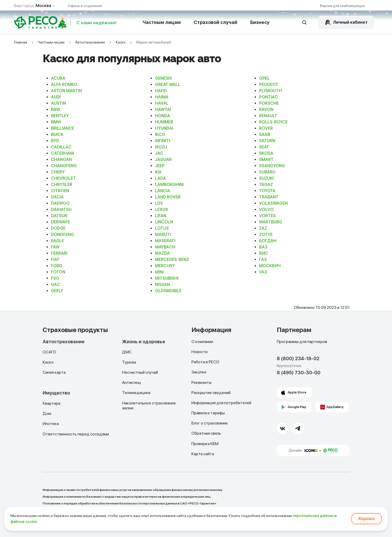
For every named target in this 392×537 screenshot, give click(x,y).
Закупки (199, 372)
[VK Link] (282, 428)
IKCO (160, 135)
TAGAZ (266, 185)
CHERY (58, 172)
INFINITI (163, 141)
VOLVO (266, 210)
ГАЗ (263, 260)
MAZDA (162, 253)
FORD (57, 266)
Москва (43, 6)
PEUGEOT (269, 85)
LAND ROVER (168, 197)
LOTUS (162, 228)
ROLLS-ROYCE (273, 122)
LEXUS (162, 210)
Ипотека (51, 424)
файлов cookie (24, 522)
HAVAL (162, 103)
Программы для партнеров (302, 342)
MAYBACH (165, 247)
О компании (202, 342)
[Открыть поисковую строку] (305, 22)
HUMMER (164, 122)
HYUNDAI (164, 128)
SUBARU (267, 172)
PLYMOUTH (271, 91)
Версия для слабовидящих (343, 6)
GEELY (57, 291)
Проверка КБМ (205, 444)
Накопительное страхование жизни (149, 405)
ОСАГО (49, 352)
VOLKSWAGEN (273, 203)
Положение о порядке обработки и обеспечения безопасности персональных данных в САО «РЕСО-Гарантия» (130, 503)
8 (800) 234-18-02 (298, 358)
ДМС (127, 352)
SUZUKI (266, 178)
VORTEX (268, 216)
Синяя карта (54, 372)
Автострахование (90, 42)
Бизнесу (260, 22)
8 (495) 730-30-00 (299, 373)
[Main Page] (36, 22)
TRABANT (269, 197)
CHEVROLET (63, 178)
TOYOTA (267, 191)
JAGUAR (163, 160)
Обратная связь (206, 433)
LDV (159, 203)
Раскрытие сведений (211, 393)
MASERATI (165, 241)
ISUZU (161, 147)
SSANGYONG (272, 166)
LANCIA (163, 191)
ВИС (264, 253)
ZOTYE (266, 235)
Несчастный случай (140, 372)
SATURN (267, 141)
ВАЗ (263, 247)
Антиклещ (131, 382)
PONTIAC (268, 97)
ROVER (266, 128)
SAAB (265, 135)
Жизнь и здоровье (144, 342)
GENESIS (163, 78)
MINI (159, 272)
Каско (121, 42)
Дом (47, 413)
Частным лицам (162, 22)
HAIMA (162, 97)
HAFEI (161, 91)
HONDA (163, 116)
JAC (159, 153)
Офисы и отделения (85, 6)
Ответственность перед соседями (76, 434)
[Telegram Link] (298, 428)
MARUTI (163, 235)
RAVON (266, 110)
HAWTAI (163, 110)
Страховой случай (216, 22)
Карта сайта (203, 454)
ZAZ (263, 228)
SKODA (266, 153)
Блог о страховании (210, 423)
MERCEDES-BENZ (172, 260)
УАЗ (263, 272)
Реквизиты (201, 382)
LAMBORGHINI (169, 185)
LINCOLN (164, 222)
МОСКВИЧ (270, 266)
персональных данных (313, 516)
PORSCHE (269, 103)
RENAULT (268, 116)
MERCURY (165, 266)
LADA (160, 178)
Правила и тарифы (208, 413)
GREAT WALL (168, 85)
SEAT (264, 147)
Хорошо (367, 519)
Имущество (56, 393)
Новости (200, 352)
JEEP (160, 166)
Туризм (129, 362)
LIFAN (161, 216)
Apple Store (297, 392)
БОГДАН (268, 241)
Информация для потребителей (221, 403)
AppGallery (335, 407)
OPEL (264, 78)
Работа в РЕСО (205, 362)
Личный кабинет (350, 22)
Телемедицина (136, 393)
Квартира (52, 403)
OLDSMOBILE (168, 291)
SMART (266, 160)
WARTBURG (271, 222)
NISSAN (162, 285)
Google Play (297, 407)
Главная (21, 42)
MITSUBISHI (167, 278)
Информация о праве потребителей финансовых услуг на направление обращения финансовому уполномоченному (132, 490)
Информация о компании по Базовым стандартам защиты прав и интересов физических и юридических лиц (127, 497)
